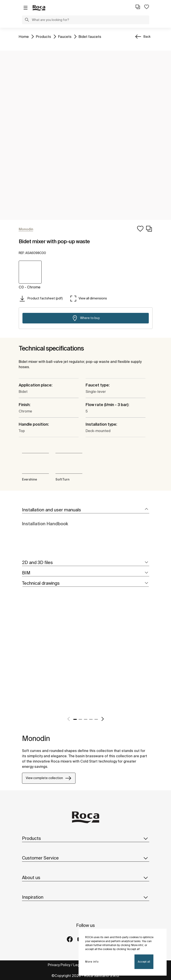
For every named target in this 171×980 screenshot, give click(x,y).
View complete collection (49, 778)
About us (86, 878)
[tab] (86, 510)
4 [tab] (91, 719)
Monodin (36, 738)
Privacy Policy (59, 965)
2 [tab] (80, 719)
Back (147, 37)
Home (24, 36)
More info (92, 962)
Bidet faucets (90, 36)
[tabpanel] (24, 659)
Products (43, 36)
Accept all (144, 962)
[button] (27, 20)
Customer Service (86, 858)
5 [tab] (96, 719)
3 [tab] (86, 719)
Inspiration (86, 897)
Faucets (65, 36)
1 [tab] (75, 719)
